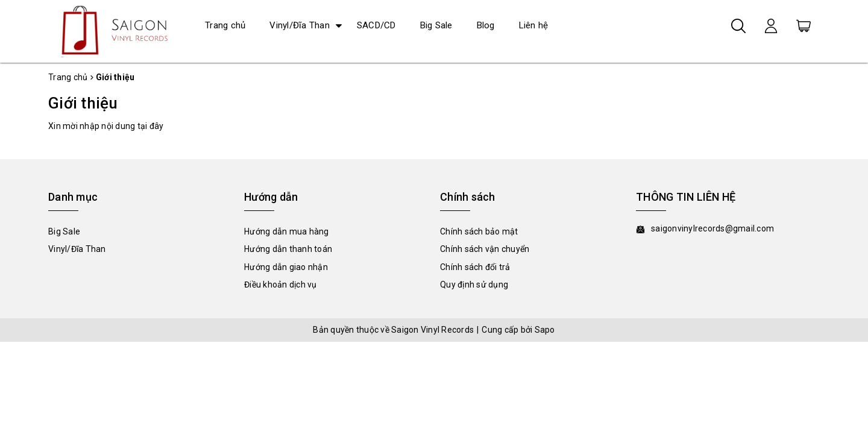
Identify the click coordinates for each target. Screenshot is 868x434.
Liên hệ (534, 25)
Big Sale (436, 25)
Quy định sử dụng (474, 285)
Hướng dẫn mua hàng (287, 231)
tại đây (151, 126)
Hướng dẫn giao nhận (286, 267)
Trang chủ (225, 25)
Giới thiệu (83, 103)
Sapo (545, 330)
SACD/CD (376, 25)
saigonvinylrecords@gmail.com (712, 228)
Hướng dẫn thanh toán (288, 249)
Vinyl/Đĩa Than (300, 25)
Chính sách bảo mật (479, 231)
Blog (486, 25)
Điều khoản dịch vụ (281, 285)
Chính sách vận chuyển (485, 249)
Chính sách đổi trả (475, 267)
